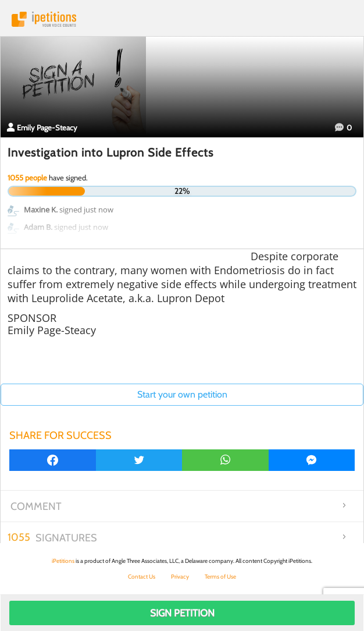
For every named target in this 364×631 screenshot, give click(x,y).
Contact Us (142, 577)
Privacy (180, 577)
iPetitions (182, 19)
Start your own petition (182, 394)
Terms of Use (220, 577)
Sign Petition (182, 613)
